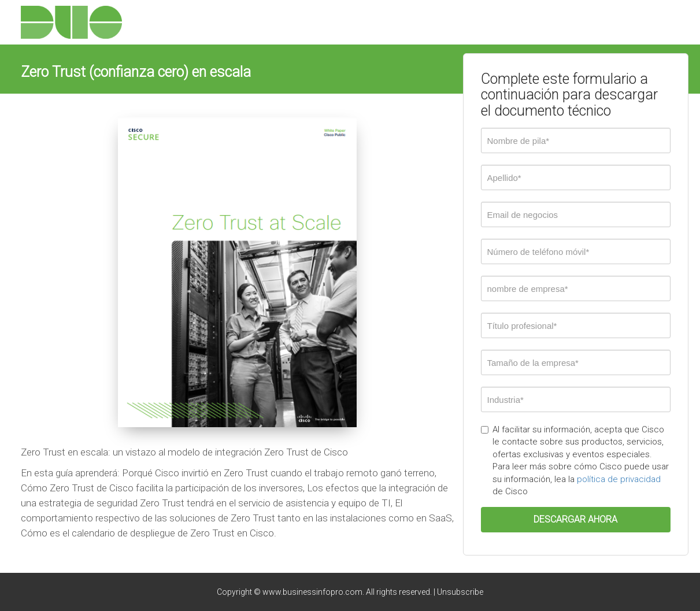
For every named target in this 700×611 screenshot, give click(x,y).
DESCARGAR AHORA (575, 519)
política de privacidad (619, 479)
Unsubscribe (460, 592)
